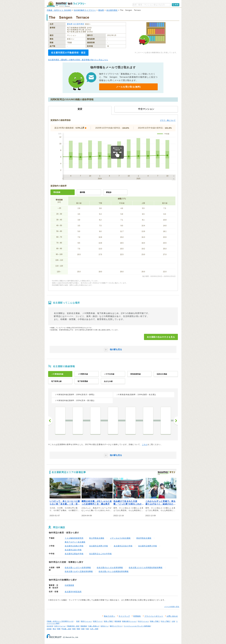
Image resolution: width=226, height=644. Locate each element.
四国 (83, 629)
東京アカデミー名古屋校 (75, 542)
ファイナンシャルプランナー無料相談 (137, 626)
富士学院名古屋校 (97, 538)
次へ (176, 421)
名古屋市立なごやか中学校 (100, 554)
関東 (59, 629)
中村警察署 (69, 585)
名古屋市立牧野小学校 (148, 546)
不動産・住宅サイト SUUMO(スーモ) (60, 621)
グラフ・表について (168, 120)
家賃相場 (118, 621)
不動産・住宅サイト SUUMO (59, 10)
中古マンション (143, 621)
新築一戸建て (155, 621)
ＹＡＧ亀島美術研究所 (74, 538)
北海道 (49, 629)
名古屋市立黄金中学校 (74, 554)
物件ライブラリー (116, 626)
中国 (87, 629)
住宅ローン (105, 626)
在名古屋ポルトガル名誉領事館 (110, 568)
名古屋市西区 (112, 10)
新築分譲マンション (129, 621)
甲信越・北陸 (66, 629)
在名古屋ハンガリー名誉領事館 (78, 568)
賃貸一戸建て (109, 621)
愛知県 (101, 10)
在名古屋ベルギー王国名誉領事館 (79, 571)
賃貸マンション (86, 621)
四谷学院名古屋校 (144, 538)
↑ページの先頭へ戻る (172, 607)
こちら (145, 444)
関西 (78, 629)
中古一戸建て (166, 621)
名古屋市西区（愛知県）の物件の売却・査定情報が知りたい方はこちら (78, 60)
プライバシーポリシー (154, 616)
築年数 (82, 192)
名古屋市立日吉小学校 (123, 546)
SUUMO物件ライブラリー (85, 10)
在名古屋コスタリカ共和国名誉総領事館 (146, 568)
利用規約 (137, 616)
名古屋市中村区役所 (73, 592)
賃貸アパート (98, 621)
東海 (74, 629)
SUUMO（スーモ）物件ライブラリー (66, 4)
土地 (173, 621)
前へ (50, 421)
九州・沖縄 (94, 629)
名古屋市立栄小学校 (73, 550)
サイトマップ (124, 616)
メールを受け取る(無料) (128, 87)
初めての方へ (110, 616)
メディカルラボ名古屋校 (120, 538)
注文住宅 (50, 626)
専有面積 (57, 192)
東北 (54, 629)
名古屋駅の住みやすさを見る (161, 337)
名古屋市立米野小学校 (99, 546)
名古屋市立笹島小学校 (74, 546)
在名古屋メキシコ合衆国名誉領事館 (114, 571)
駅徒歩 (109, 192)
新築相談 (84, 626)
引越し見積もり (94, 626)
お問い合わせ (172, 616)
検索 (177, 5)
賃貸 (78, 621)
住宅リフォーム (60, 626)
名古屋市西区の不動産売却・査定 (68, 53)
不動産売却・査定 (73, 626)
